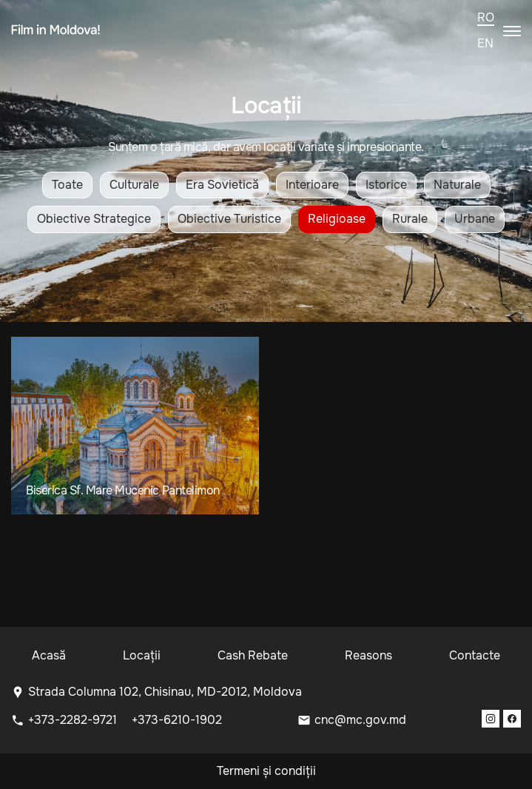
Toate (67, 185)
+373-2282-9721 (74, 720)
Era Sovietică (222, 185)
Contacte (475, 655)
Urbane (475, 219)
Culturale (134, 185)
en (485, 44)
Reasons (368, 655)
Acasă (49, 655)
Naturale (457, 185)
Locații (142, 655)
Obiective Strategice (94, 219)
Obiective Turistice (229, 219)
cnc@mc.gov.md (360, 720)
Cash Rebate (253, 655)
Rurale (410, 219)
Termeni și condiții (266, 771)
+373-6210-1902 (177, 720)
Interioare (312, 185)
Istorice (386, 185)
